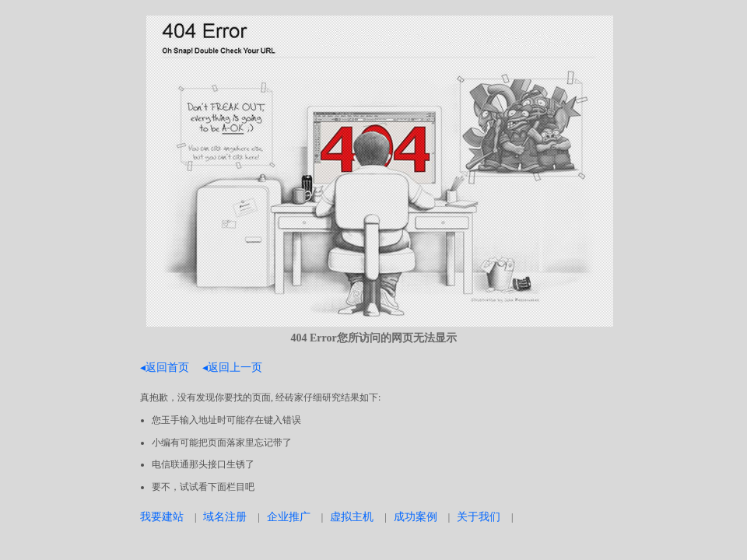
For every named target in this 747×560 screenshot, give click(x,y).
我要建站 (162, 516)
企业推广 (289, 516)
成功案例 (416, 516)
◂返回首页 (165, 367)
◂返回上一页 (232, 367)
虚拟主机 (352, 516)
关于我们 (479, 516)
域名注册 (225, 516)
